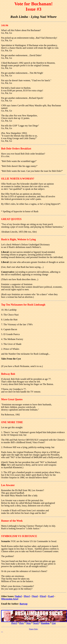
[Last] (51, 596)
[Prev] (27, 596)
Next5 (36, 623)
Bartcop (23, 604)
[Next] (35, 596)
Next (29, 623)
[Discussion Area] (10, 599)
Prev (22, 623)
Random (45, 623)
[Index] (18, 596)
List (54, 623)
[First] (43, 596)
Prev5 (14, 623)
